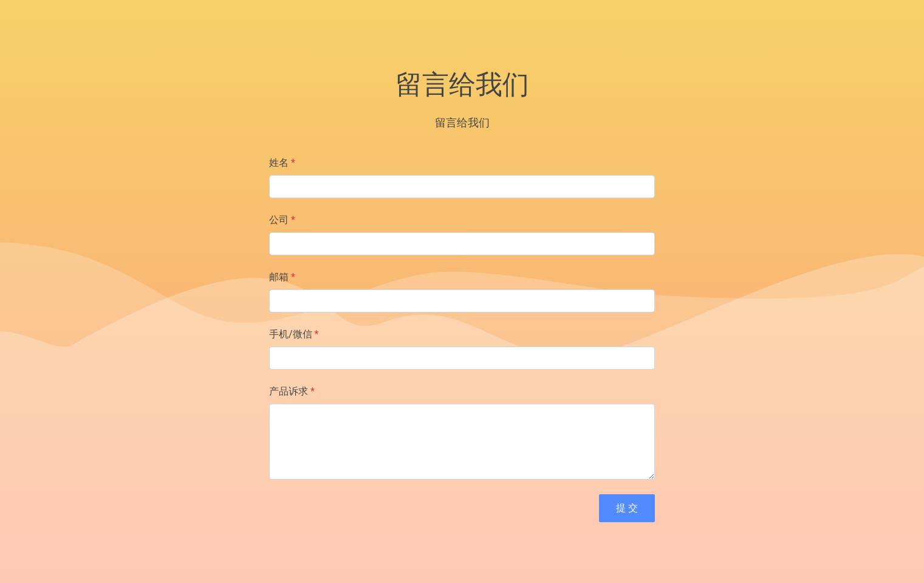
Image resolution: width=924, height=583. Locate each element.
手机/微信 (294, 334)
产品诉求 (292, 391)
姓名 (282, 163)
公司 (282, 220)
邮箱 (282, 277)
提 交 (627, 508)
